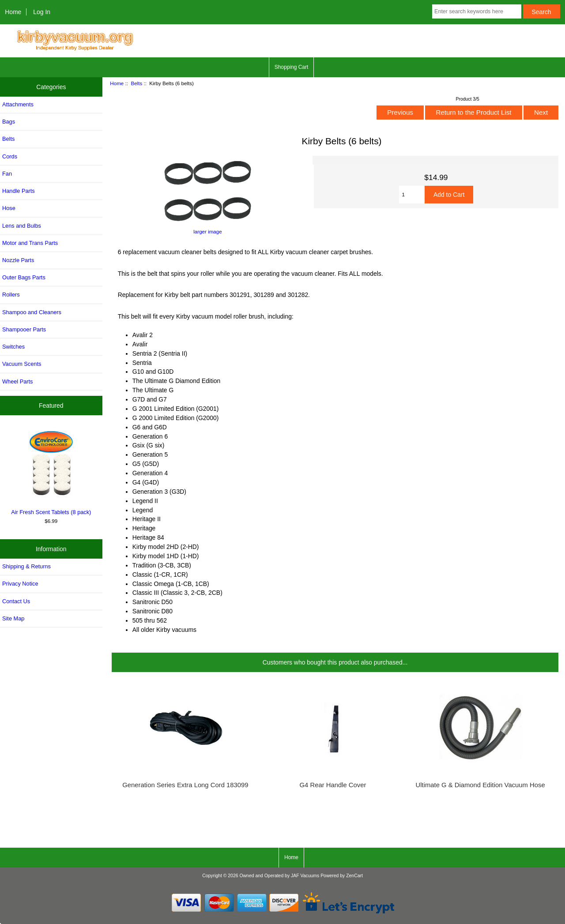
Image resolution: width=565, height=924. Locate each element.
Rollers (11, 295)
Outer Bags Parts (24, 277)
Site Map (13, 618)
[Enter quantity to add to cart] (412, 195)
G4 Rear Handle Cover (333, 785)
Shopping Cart (292, 67)
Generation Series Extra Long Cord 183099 (185, 785)
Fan (7, 174)
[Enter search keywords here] (477, 11)
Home (13, 12)
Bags (9, 122)
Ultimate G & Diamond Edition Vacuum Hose (480, 785)
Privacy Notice (20, 584)
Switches (13, 347)
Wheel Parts (17, 381)
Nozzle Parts (18, 260)
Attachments (18, 104)
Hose (9, 208)
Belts (136, 83)
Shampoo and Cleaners (32, 312)
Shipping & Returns (26, 566)
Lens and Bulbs (22, 226)
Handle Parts (19, 191)
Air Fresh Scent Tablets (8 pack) (51, 471)
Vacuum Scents (22, 364)
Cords (10, 156)
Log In (42, 12)
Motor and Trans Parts (30, 243)
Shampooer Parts (24, 329)
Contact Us (16, 601)
